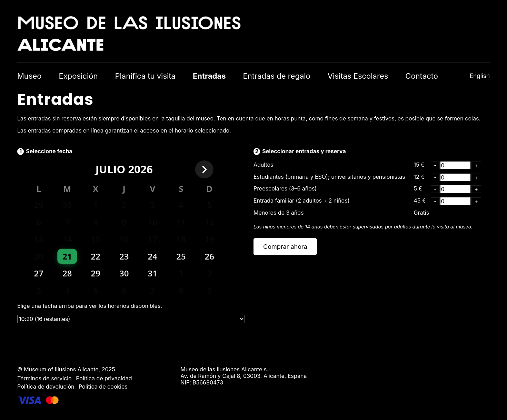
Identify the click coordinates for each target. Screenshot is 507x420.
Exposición (78, 76)
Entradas (209, 76)
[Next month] (210, 170)
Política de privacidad (104, 378)
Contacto (422, 76)
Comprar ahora (285, 247)
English (480, 76)
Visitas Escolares (358, 76)
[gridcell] (67, 256)
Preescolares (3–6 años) (285, 188)
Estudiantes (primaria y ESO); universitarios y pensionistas (329, 177)
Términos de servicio (44, 378)
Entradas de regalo (277, 76)
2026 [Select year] (140, 169)
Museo (29, 76)
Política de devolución (46, 387)
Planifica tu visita (145, 76)
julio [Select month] (111, 169)
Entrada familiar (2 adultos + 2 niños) (301, 201)
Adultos (264, 165)
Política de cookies (103, 387)
